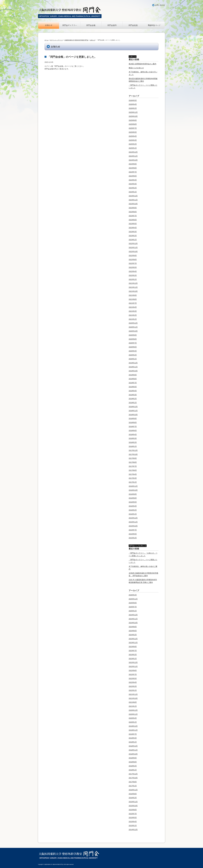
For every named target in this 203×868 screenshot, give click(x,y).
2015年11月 (133, 522)
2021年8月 (133, 299)
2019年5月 (133, 387)
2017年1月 (133, 482)
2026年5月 (133, 100)
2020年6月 (133, 347)
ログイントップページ (56, 40)
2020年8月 (133, 339)
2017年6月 (133, 470)
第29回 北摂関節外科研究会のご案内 (142, 64)
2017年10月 (133, 454)
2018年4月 (133, 435)
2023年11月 (133, 200)
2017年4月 (133, 474)
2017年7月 (133, 466)
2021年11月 (133, 287)
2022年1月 (133, 279)
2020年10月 (133, 331)
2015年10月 (133, 526)
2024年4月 (133, 180)
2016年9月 (133, 494)
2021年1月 (133, 319)
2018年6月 (133, 431)
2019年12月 (133, 363)
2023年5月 (133, 224)
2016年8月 (133, 498)
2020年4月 (133, 351)
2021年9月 (133, 295)
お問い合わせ (160, 5)
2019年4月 (133, 391)
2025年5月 (133, 132)
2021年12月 (133, 283)
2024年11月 (133, 156)
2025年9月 (133, 120)
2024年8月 (133, 168)
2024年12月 (133, 152)
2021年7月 (133, 303)
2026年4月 (133, 104)
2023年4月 (133, 228)
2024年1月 (133, 192)
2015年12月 (133, 518)
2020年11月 (133, 327)
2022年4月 (133, 271)
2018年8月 (133, 423)
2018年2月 (133, 442)
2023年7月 (133, 216)
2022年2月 (133, 275)
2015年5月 (133, 534)
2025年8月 (133, 124)
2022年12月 (133, 244)
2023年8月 (133, 212)
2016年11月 (133, 486)
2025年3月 (133, 140)
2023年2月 (133, 236)
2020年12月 (133, 323)
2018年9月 (133, 419)
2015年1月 (133, 826)
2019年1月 (133, 403)
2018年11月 (133, 411)
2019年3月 (133, 395)
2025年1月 (133, 148)
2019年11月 (133, 367)
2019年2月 (133, 399)
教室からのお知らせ (136, 68)
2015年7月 (133, 530)
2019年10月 (133, 371)
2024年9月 (133, 164)
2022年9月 (133, 256)
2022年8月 (133, 260)
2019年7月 (133, 383)
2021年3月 (133, 311)
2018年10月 (133, 415)
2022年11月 (133, 248)
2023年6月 (133, 220)
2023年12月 (133, 196)
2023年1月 (133, 240)
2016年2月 (133, 510)
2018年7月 (133, 427)
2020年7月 (133, 343)
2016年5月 (133, 502)
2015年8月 (133, 810)
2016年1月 (133, 514)
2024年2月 (133, 188)
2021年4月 (133, 307)
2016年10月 (133, 490)
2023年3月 (133, 232)
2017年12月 (133, 450)
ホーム (46, 40)
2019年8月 (133, 379)
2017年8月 (133, 462)
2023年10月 (133, 204)
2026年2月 (133, 108)
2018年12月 (133, 407)
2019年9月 (133, 375)
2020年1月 (133, 359)
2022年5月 (133, 267)
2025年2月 (133, 144)
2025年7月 (133, 128)
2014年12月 (133, 830)
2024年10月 (133, 160)
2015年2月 (133, 538)
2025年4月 (133, 136)
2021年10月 (133, 291)
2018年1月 (133, 446)
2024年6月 (133, 176)
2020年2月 (133, 355)
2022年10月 (133, 252)
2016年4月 (133, 506)
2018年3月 (133, 438)
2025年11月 (133, 112)
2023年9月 (133, 208)
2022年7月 (133, 263)
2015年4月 (133, 822)
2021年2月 (133, 315)
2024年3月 (133, 184)
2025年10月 (133, 116)
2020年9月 (133, 335)
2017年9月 (133, 458)
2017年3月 (133, 478)
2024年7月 (133, 172)
